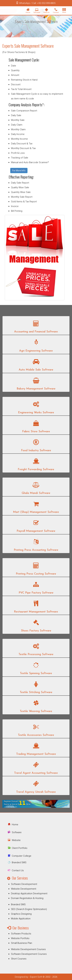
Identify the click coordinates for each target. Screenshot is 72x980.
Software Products (21, 934)
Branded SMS (19, 862)
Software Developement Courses (29, 954)
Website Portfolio (20, 938)
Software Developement (24, 884)
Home (15, 825)
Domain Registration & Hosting (27, 898)
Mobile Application (21, 919)
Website (16, 840)
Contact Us (18, 870)
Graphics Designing (21, 914)
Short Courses (19, 959)
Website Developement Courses (28, 949)
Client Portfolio (20, 848)
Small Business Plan (22, 943)
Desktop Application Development (29, 893)
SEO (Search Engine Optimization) (29, 909)
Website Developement (24, 889)
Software (17, 832)
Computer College (22, 856)
